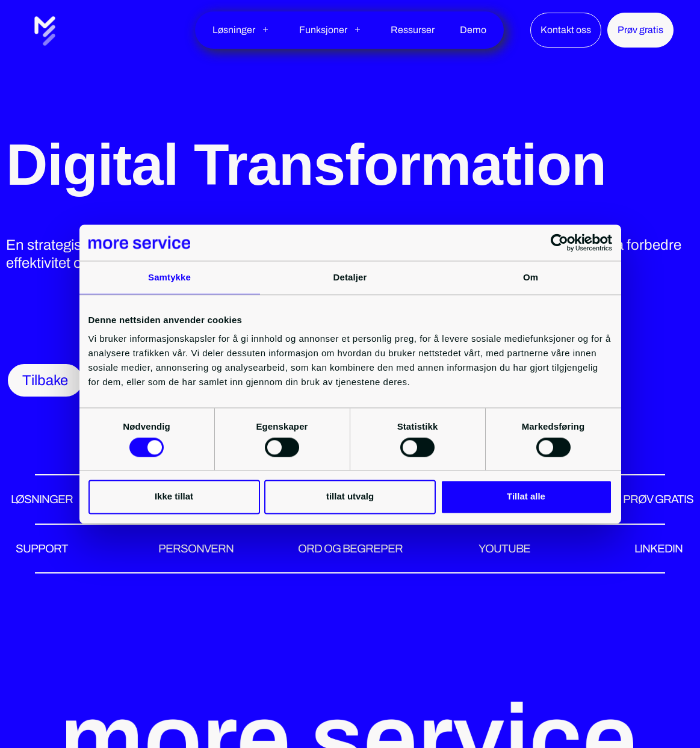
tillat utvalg (350, 497)
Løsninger (234, 30)
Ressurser (413, 30)
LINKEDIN (658, 549)
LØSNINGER (42, 499)
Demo (473, 30)
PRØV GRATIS (658, 499)
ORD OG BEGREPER (350, 549)
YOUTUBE (504, 549)
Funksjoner (323, 30)
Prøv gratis (640, 30)
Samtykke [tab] (169, 277)
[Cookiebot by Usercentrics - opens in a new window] (559, 243)
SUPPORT (42, 549)
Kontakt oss (566, 30)
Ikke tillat (174, 497)
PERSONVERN (196, 549)
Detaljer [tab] (350, 277)
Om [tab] (531, 277)
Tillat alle (526, 497)
